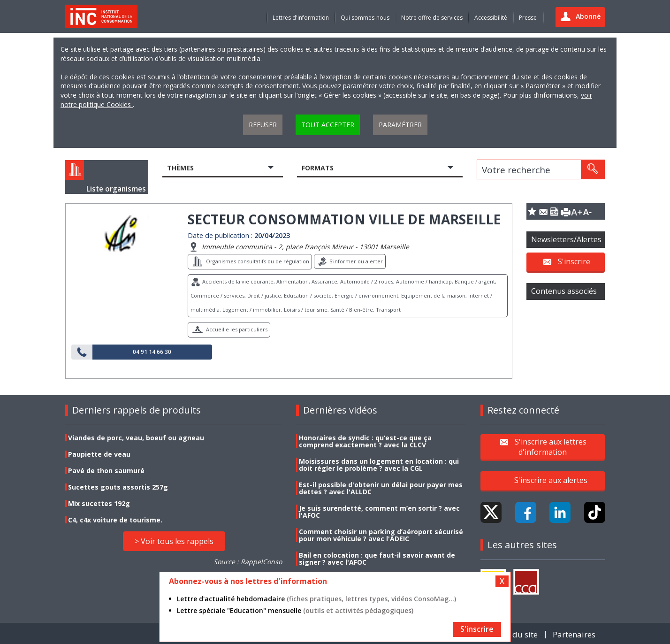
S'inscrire (574, 261)
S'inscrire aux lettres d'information (551, 446)
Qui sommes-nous (365, 18)
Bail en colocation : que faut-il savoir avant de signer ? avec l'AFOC (377, 559)
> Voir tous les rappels (174, 541)
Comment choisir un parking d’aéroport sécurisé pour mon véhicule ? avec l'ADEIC (381, 535)
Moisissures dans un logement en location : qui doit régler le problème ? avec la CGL (379, 465)
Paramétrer (400, 125)
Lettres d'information (301, 18)
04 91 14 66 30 (152, 352)
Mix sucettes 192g (99, 503)
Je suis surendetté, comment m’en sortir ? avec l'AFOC (379, 512)
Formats (318, 168)
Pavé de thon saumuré (106, 471)
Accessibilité (491, 18)
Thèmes (180, 168)
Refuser (263, 125)
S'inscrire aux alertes (551, 480)
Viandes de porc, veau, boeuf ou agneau (136, 438)
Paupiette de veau (99, 454)
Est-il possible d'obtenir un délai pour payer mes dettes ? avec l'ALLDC (381, 488)
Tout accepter (328, 125)
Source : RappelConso (248, 562)
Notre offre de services (432, 18)
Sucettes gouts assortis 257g (118, 487)
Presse (528, 18)
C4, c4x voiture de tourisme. (115, 520)
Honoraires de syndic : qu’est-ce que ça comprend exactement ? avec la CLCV (365, 441)
